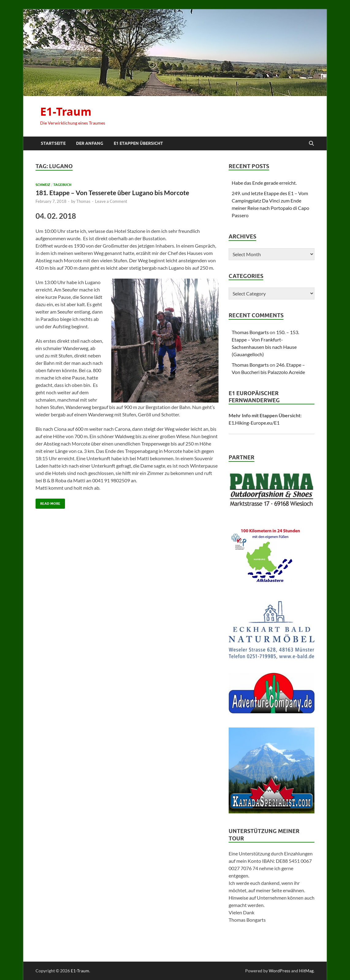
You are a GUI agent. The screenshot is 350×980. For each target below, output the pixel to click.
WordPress (280, 971)
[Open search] (311, 144)
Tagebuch (62, 185)
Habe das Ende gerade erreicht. (264, 183)
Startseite (53, 143)
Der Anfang (90, 143)
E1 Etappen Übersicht (138, 143)
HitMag (306, 971)
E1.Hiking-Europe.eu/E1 (254, 423)
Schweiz (43, 185)
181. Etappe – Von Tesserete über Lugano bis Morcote (112, 193)
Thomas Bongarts (250, 332)
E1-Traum (66, 112)
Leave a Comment (111, 201)
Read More (48, 502)
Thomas (83, 201)
